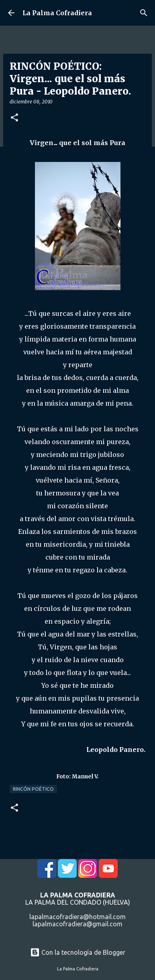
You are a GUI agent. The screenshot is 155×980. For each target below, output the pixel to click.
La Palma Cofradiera (57, 13)
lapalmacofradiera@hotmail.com (77, 917)
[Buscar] (144, 13)
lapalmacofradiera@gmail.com (77, 924)
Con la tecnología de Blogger (78, 952)
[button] (14, 118)
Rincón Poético (33, 789)
